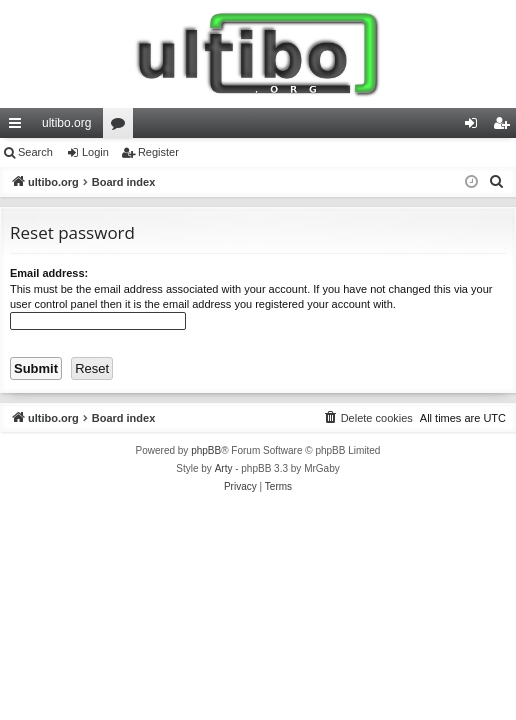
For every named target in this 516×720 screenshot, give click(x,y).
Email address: (49, 273)
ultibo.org (66, 123)
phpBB (206, 450)
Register (158, 152)
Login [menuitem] (475, 127)
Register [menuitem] (505, 127)
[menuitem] (497, 182)
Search (35, 152)
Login (95, 152)
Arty (224, 468)
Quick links (19, 127)
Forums (122, 127)
